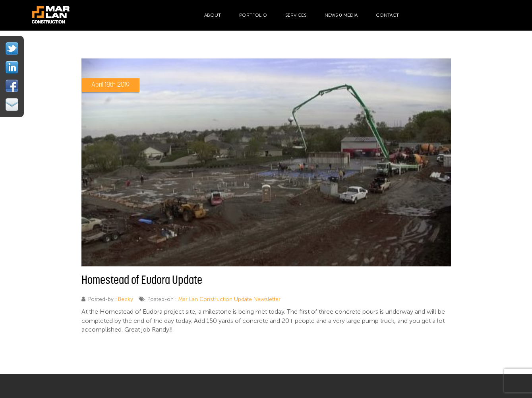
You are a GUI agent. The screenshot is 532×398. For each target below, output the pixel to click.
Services (296, 15)
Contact (387, 15)
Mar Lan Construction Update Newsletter (229, 299)
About (213, 15)
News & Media (341, 15)
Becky (126, 299)
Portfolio (253, 15)
